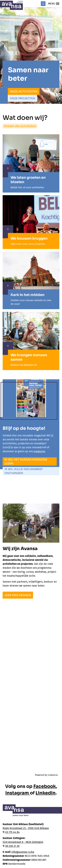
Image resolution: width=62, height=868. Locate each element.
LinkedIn (46, 793)
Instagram (18, 793)
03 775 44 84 (12, 832)
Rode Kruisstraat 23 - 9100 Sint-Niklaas (26, 828)
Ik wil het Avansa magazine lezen (26, 462)
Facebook (45, 786)
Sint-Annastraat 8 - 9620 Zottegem (23, 842)
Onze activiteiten (24, 91)
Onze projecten (22, 98)
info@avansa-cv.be (23, 852)
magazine (39, 451)
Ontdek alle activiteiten (20, 126)
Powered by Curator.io (46, 775)
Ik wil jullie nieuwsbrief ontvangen (24, 471)
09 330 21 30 (12, 846)
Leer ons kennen (18, 595)
